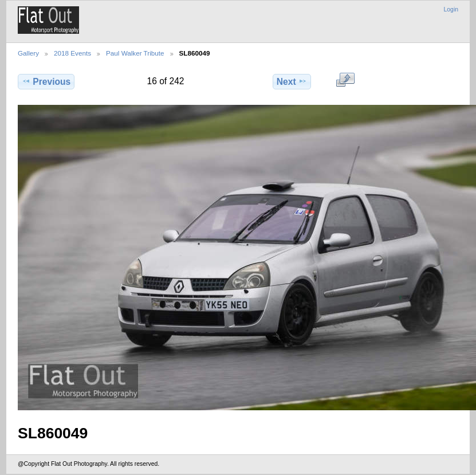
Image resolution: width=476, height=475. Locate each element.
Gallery (28, 53)
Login (451, 9)
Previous (46, 81)
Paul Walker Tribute (135, 53)
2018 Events (72, 53)
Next (292, 81)
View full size (345, 80)
